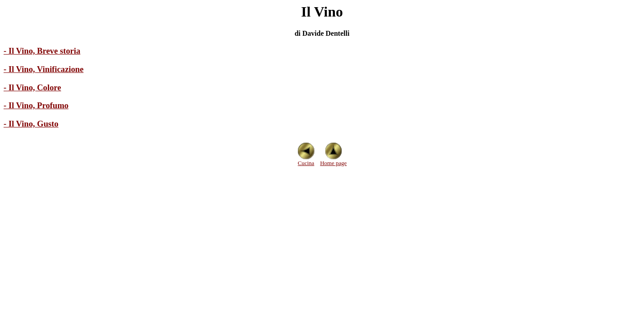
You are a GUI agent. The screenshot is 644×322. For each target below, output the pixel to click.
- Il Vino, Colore (32, 87)
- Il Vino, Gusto (31, 124)
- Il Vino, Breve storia (42, 51)
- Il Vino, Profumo (36, 105)
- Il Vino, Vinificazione (44, 69)
